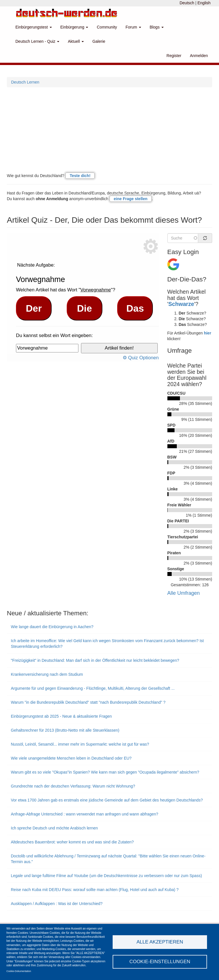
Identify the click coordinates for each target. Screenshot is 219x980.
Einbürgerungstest (34, 27)
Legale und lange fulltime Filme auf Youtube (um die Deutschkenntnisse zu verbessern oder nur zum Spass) (106, 876)
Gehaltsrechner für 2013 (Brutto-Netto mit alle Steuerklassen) (65, 730)
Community (107, 27)
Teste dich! (80, 176)
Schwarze (181, 304)
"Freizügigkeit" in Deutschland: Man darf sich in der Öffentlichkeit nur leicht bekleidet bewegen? (95, 660)
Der (34, 308)
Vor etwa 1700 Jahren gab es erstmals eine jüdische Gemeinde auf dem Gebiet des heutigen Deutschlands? (107, 800)
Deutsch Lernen (25, 82)
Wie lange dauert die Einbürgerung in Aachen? (52, 627)
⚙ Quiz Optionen (141, 358)
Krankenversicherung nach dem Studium (47, 674)
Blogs (157, 27)
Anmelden (199, 56)
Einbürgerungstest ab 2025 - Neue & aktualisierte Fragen (61, 716)
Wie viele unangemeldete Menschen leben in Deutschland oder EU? (71, 758)
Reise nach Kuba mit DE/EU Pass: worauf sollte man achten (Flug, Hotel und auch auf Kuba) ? (95, 890)
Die (84, 308)
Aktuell (76, 41)
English (204, 3)
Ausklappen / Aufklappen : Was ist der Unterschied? (57, 904)
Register (174, 56)
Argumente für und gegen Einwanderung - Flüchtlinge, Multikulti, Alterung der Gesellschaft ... (93, 688)
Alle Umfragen (184, 593)
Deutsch (187, 3)
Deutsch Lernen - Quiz (37, 41)
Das (135, 308)
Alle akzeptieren (160, 942)
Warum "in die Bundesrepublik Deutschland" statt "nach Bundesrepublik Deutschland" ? (88, 702)
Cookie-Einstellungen (160, 962)
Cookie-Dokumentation (19, 971)
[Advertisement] (109, 130)
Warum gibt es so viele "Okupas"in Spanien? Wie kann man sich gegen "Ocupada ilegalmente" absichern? (105, 772)
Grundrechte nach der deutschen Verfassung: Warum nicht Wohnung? (73, 786)
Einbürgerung (74, 27)
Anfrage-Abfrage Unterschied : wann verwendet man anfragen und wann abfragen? (85, 814)
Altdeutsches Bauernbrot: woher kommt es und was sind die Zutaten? (72, 842)
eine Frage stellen (131, 199)
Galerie (99, 41)
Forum (133, 27)
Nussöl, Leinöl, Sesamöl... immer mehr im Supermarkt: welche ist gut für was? (80, 744)
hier (208, 333)
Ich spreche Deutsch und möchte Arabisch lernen (54, 828)
